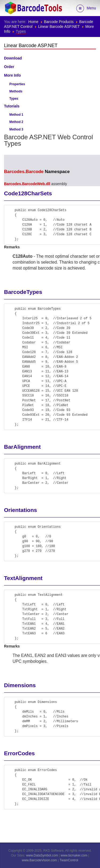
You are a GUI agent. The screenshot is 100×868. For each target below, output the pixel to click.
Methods (16, 91)
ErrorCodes (19, 753)
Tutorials (12, 106)
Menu (86, 8)
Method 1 (16, 115)
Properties (17, 84)
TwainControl (69, 860)
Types (14, 99)
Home (33, 22)
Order (9, 67)
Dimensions (20, 685)
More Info (12, 75)
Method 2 (16, 122)
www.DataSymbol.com (42, 855)
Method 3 (16, 129)
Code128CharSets (28, 193)
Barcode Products (59, 22)
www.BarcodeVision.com (39, 860)
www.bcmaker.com (74, 855)
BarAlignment (22, 447)
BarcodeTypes (23, 292)
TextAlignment (23, 578)
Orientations (21, 510)
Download (13, 58)
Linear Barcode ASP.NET (59, 27)
